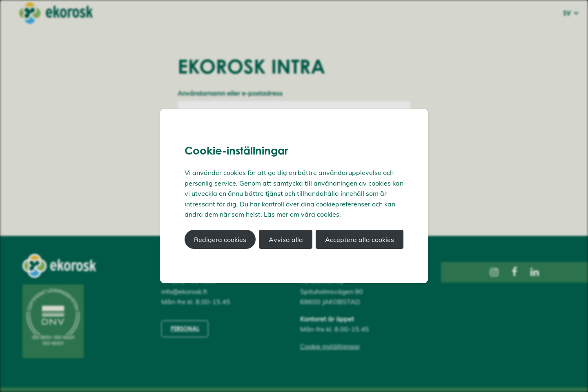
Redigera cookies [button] (220, 240)
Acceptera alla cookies (360, 240)
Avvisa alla (286, 240)
